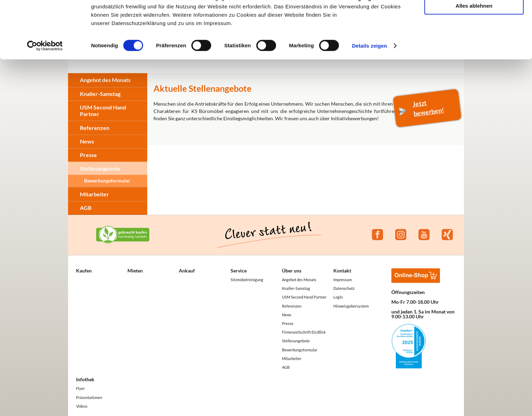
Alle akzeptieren (474, 17)
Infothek (85, 379)
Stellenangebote (100, 168)
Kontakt (342, 271)
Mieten (135, 271)
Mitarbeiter (94, 194)
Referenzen (95, 128)
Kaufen (84, 271)
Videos (82, 406)
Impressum (343, 280)
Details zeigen (369, 98)
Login (338, 297)
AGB (86, 208)
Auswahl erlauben (474, 38)
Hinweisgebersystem (351, 306)
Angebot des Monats (299, 280)
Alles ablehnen (474, 58)
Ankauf (187, 271)
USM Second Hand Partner (304, 297)
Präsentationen (89, 397)
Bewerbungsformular (107, 181)
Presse (88, 155)
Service (239, 271)
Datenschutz (344, 288)
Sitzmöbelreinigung (247, 280)
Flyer (80, 388)
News (87, 141)
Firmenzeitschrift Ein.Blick (304, 332)
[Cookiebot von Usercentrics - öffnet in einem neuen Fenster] (45, 98)
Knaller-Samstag (296, 288)
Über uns (292, 271)
